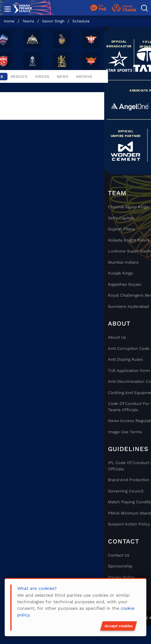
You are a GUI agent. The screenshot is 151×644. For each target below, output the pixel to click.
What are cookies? (37, 588)
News (63, 77)
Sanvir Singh (53, 21)
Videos (43, 77)
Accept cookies (119, 626)
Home (9, 21)
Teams (28, 21)
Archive (84, 77)
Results (20, 77)
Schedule (81, 21)
